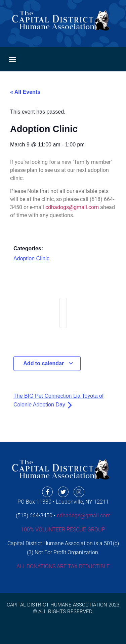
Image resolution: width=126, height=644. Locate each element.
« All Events (25, 92)
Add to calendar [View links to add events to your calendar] (48, 363)
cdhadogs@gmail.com (72, 207)
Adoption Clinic (31, 259)
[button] (12, 59)
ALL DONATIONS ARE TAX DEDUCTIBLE (63, 566)
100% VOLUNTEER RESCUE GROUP (63, 530)
